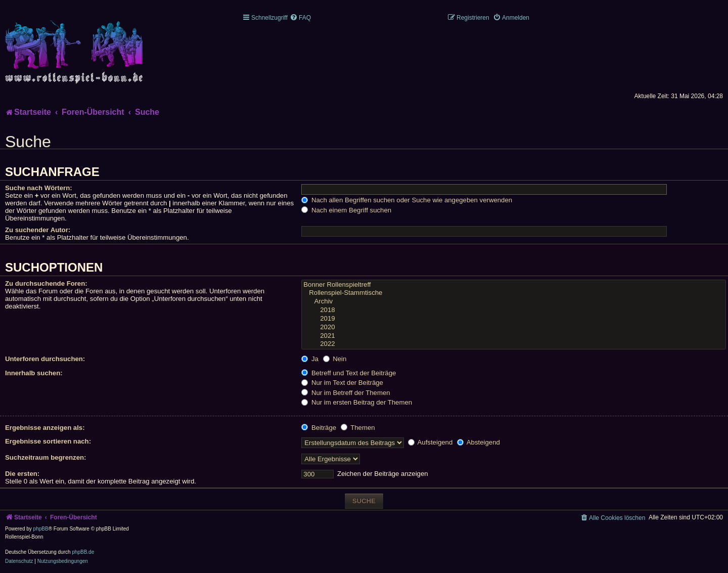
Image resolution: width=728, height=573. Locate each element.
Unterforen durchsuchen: (45, 359)
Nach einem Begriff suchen (346, 210)
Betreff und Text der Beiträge (349, 373)
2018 (513, 310)
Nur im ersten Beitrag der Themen (357, 402)
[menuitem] (300, 18)
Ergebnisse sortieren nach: (48, 441)
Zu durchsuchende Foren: (46, 283)
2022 (513, 344)
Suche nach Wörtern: (39, 188)
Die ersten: (22, 474)
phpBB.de (83, 552)
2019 (513, 319)
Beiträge (319, 428)
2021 (513, 336)
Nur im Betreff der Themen (346, 393)
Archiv (513, 302)
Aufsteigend (430, 442)
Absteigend (479, 442)
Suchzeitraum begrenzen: (45, 457)
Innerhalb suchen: (34, 373)
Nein (335, 359)
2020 (513, 327)
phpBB (41, 529)
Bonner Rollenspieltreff (513, 285)
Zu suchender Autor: (38, 230)
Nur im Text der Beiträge (342, 383)
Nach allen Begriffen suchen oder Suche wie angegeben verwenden (407, 200)
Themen (358, 428)
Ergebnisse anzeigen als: (45, 428)
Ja (310, 359)
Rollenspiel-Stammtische (513, 293)
